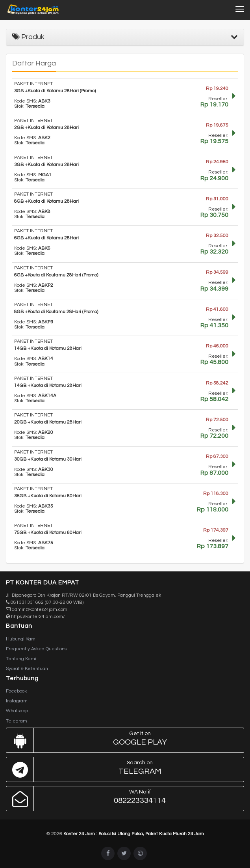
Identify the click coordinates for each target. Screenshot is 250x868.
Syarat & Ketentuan (27, 669)
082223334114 (123, 799)
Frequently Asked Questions (36, 649)
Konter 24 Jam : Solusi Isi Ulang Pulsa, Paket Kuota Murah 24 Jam (134, 834)
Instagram (17, 701)
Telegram (17, 721)
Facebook (16, 691)
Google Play (123, 740)
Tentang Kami (21, 659)
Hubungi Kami (21, 639)
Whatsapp (17, 711)
